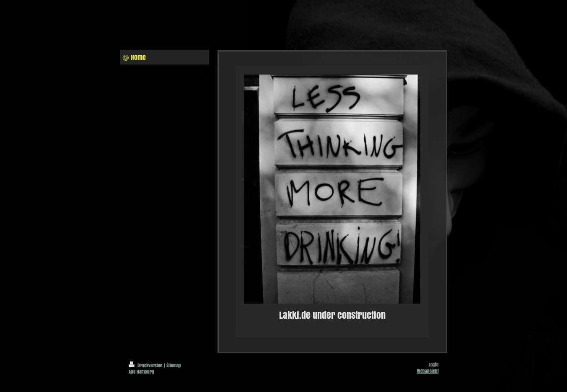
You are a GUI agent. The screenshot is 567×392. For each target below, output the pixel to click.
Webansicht (428, 371)
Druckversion (146, 365)
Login (434, 365)
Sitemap (174, 365)
